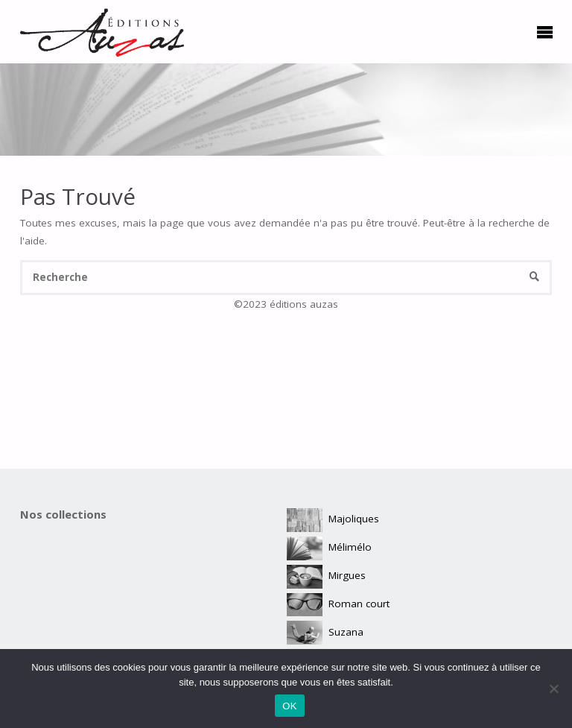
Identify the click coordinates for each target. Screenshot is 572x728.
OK (289, 706)
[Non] (553, 689)
